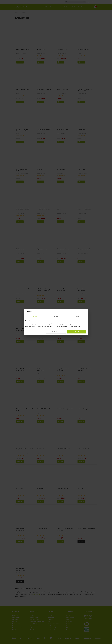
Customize (56, 332)
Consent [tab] (35, 316)
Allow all (77, 332)
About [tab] (78, 316)
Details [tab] (56, 316)
